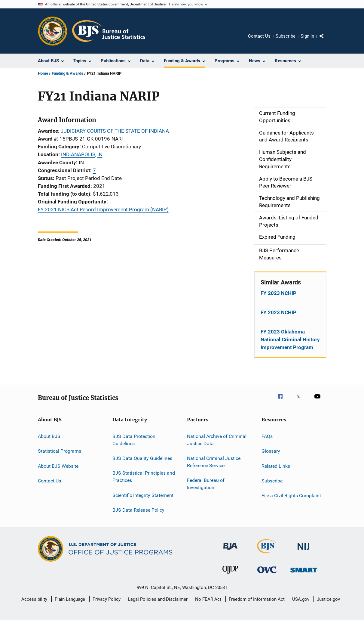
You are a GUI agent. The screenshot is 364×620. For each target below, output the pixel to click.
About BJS (49, 436)
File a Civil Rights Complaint (291, 496)
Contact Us (259, 36)
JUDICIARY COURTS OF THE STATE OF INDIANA (115, 131)
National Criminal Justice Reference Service (214, 462)
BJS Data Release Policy (138, 510)
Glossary (271, 451)
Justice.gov (328, 599)
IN (100, 154)
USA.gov (301, 599)
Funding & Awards (67, 73)
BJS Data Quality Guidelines (142, 458)
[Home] (109, 31)
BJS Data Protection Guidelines (134, 440)
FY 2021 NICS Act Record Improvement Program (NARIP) (103, 209)
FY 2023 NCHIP (278, 293)
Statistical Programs (60, 451)
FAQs (267, 436)
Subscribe (286, 36)
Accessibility (34, 599)
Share (326, 40)
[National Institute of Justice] (304, 551)
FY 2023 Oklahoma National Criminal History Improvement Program (290, 339)
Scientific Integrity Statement (143, 495)
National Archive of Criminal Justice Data (217, 440)
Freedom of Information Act (257, 599)
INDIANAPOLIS (78, 154)
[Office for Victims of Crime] (267, 574)
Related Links (276, 466)
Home (43, 73)
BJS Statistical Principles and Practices (144, 477)
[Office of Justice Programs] (53, 31)
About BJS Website (58, 466)
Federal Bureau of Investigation (206, 484)
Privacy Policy (107, 599)
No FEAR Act (208, 599)
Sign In (307, 36)
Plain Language (70, 599)
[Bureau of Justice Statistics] (267, 554)
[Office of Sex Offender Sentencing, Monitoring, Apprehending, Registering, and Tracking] (304, 573)
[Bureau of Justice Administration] (230, 551)
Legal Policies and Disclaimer (158, 599)
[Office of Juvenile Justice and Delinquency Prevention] (230, 575)
